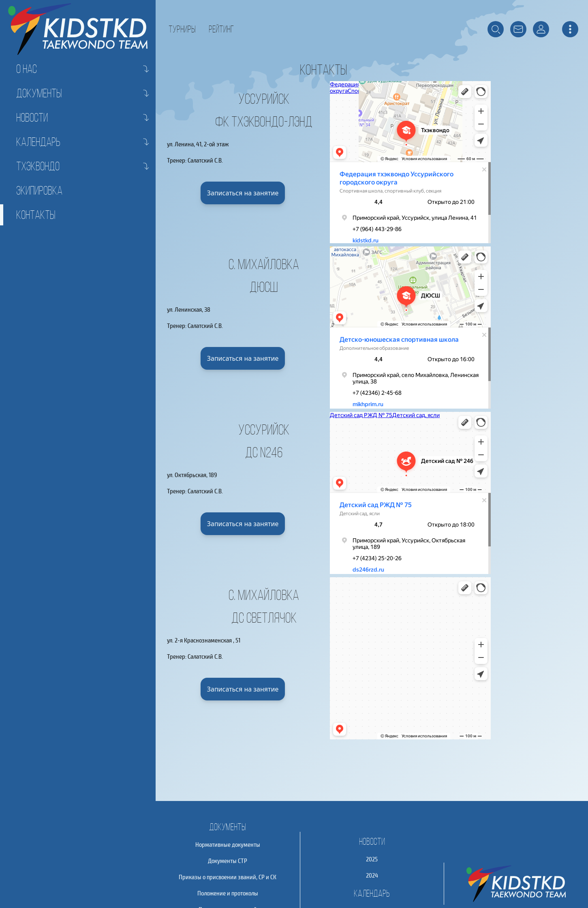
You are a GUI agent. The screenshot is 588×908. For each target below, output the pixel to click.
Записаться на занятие (243, 193)
